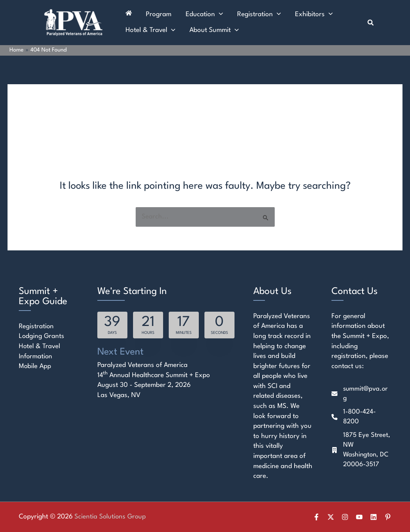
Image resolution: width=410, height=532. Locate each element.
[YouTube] (359, 517)
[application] (212, 13)
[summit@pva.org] (361, 394)
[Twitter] (331, 517)
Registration (37, 327)
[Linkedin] (374, 517)
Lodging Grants (42, 337)
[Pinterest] (388, 517)
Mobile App (35, 366)
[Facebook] (316, 517)
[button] (371, 23)
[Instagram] (345, 517)
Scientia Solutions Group (111, 517)
